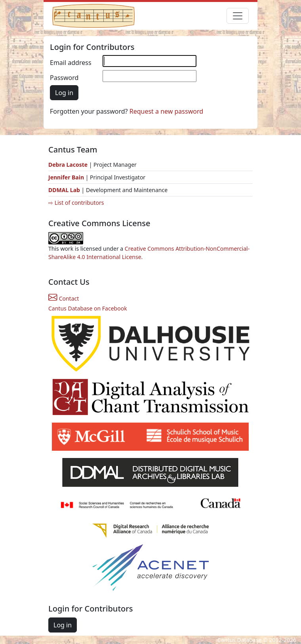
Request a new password (166, 111)
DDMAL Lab (64, 190)
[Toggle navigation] (238, 16)
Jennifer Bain (67, 177)
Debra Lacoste (68, 165)
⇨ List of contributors (76, 203)
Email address (71, 63)
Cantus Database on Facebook (88, 308)
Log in (64, 93)
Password (64, 78)
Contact (64, 298)
